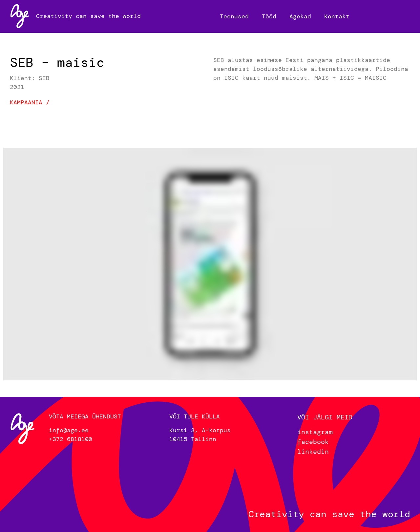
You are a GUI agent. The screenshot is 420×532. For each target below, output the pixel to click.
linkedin (313, 452)
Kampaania (26, 102)
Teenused (234, 16)
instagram (315, 432)
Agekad (300, 16)
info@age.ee (69, 430)
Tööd (269, 16)
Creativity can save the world (88, 16)
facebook (313, 442)
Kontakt (337, 16)
